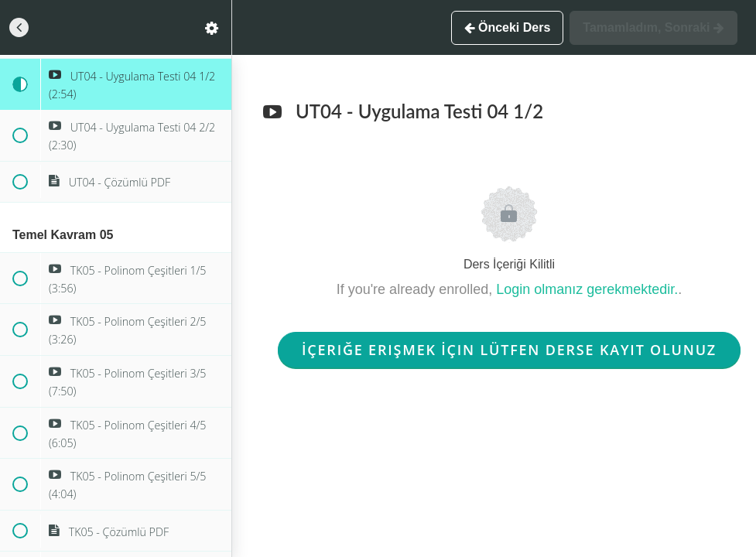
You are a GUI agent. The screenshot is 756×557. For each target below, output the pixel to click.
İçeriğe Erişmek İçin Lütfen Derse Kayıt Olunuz (509, 350)
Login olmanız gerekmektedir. (587, 289)
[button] (19, 27)
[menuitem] (212, 27)
